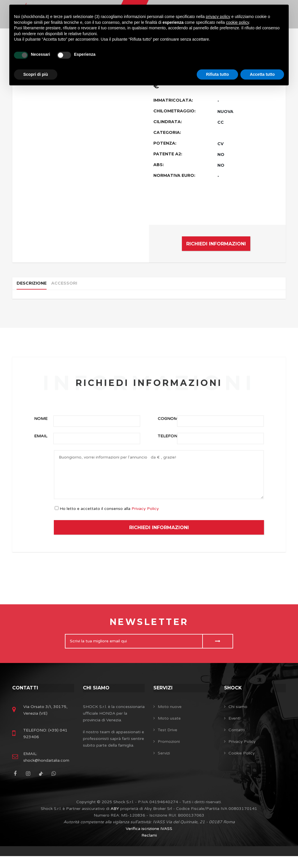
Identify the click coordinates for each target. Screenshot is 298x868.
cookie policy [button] (237, 22)
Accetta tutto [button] (262, 74)
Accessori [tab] (69, 286)
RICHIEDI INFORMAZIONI (216, 244)
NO (221, 154)
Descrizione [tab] (33, 286)
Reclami (149, 847)
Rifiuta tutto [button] (218, 74)
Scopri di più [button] (36, 74)
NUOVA (225, 112)
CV (220, 144)
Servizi (164, 694)
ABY (115, 821)
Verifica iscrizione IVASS (149, 841)
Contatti (26, 694)
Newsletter (149, 629)
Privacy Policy (145, 515)
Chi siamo (98, 694)
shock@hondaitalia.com (46, 772)
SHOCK (234, 694)
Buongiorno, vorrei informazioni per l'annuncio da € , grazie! (159, 481)
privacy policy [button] (218, 17)
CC (221, 122)
